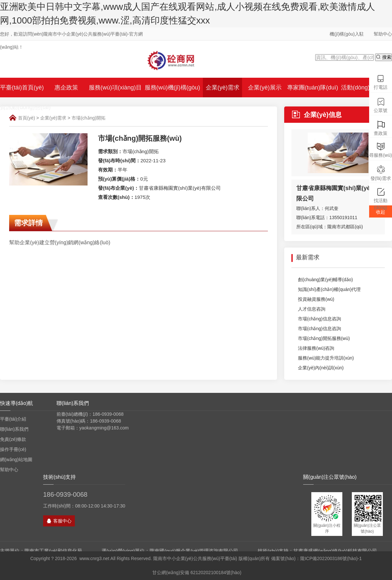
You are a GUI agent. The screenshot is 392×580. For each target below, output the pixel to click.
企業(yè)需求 (53, 118)
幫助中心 (383, 34)
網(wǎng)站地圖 (16, 459)
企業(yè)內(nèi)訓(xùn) (318, 368)
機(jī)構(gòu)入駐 (347, 34)
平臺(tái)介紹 (13, 419)
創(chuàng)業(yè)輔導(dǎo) (322, 280)
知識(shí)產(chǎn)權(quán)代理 (326, 290)
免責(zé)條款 (13, 439)
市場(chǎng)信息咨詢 (316, 319)
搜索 (384, 57)
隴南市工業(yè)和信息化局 (53, 551)
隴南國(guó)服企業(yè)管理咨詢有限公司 (194, 551)
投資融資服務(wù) (313, 299)
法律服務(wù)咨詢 (313, 348)
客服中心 (59, 521)
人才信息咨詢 (308, 309)
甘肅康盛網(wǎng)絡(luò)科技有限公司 (335, 551)
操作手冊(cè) (13, 449)
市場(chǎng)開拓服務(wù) (321, 339)
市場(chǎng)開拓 (89, 118)
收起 (381, 212)
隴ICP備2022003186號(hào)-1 (331, 558)
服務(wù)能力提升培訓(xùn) (323, 358)
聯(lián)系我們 (14, 429)
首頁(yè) (26, 118)
